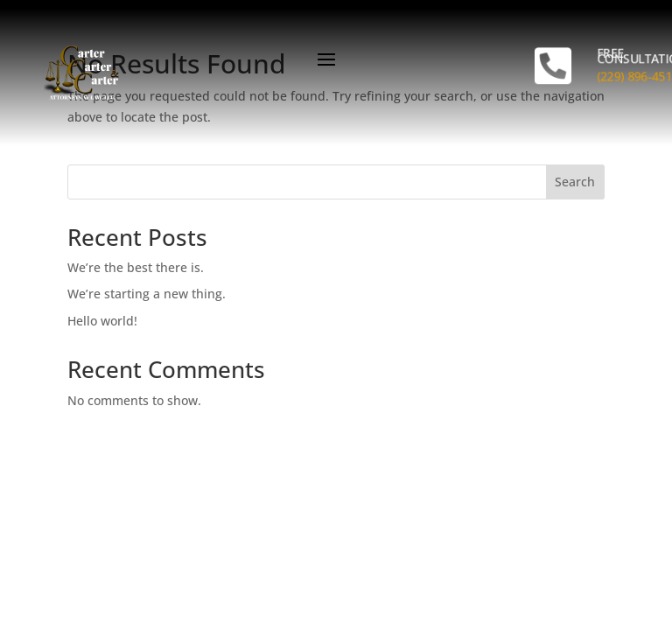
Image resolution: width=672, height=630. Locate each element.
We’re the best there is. (136, 267)
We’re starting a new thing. (147, 294)
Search (575, 182)
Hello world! (102, 321)
